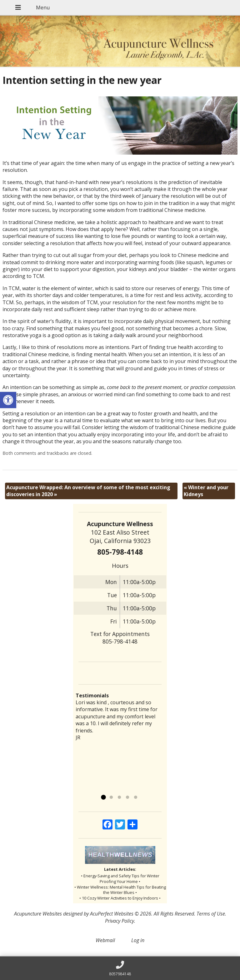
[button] (8, 400)
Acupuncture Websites (38, 914)
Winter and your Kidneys (206, 491)
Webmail (105, 940)
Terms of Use (211, 914)
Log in (138, 940)
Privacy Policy (120, 921)
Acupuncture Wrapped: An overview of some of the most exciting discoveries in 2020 (88, 491)
